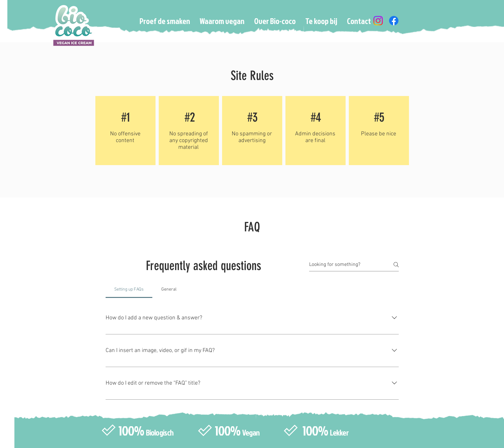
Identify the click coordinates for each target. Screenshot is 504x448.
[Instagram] (378, 21)
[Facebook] (394, 21)
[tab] (129, 290)
